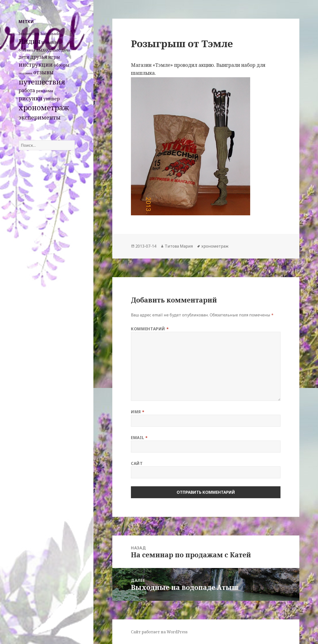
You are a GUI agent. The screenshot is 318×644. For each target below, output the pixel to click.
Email (139, 438)
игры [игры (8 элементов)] (54, 57)
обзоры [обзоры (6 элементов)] (61, 65)
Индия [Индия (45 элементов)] (30, 41)
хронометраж (215, 246)
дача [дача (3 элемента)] (66, 50)
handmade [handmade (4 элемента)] (50, 34)
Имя (138, 412)
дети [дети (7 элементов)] (24, 57)
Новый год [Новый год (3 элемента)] (51, 42)
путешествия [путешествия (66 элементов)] (42, 82)
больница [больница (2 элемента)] (27, 50)
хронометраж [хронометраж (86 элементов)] (44, 108)
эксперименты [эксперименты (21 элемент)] (40, 117)
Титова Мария (179, 246)
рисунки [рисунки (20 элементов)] (31, 98)
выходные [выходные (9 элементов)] (48, 50)
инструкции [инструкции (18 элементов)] (36, 64)
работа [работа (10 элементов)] (27, 90)
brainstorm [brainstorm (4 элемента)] (29, 34)
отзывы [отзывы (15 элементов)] (43, 72)
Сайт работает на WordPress (159, 632)
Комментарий (150, 329)
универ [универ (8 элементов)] (52, 99)
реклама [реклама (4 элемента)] (45, 91)
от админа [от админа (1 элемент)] (25, 73)
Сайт (137, 463)
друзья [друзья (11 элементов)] (39, 57)
